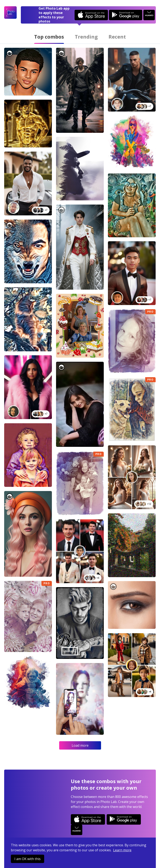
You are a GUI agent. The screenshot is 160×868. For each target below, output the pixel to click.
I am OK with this (27, 859)
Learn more (122, 850)
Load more (80, 745)
